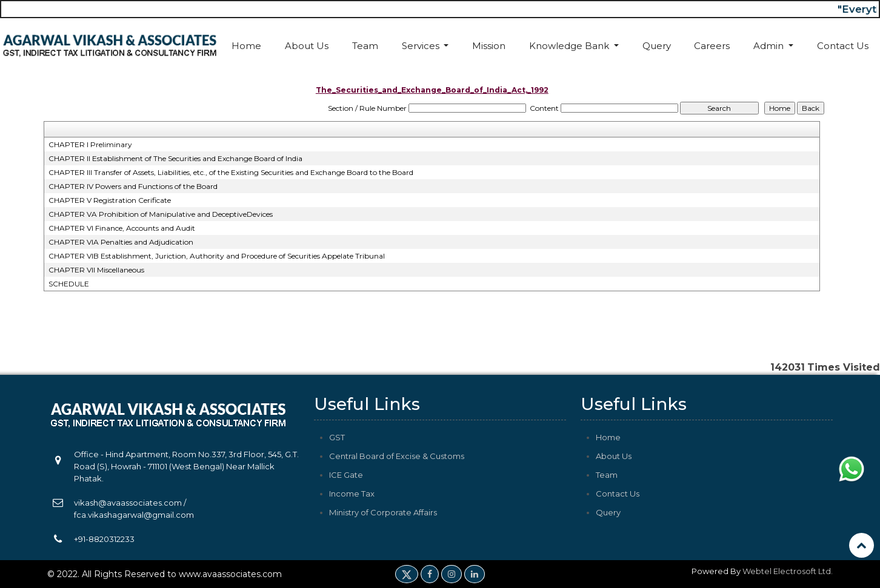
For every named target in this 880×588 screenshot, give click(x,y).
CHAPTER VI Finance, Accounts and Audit (122, 228)
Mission (489, 46)
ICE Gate (346, 475)
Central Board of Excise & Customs (397, 456)
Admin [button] (770, 46)
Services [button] (422, 46)
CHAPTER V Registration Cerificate (110, 200)
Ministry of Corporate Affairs (383, 512)
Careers (712, 46)
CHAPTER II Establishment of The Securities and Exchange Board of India (175, 158)
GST (337, 437)
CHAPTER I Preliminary (90, 144)
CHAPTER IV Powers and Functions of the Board (133, 186)
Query (657, 46)
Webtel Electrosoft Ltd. (788, 571)
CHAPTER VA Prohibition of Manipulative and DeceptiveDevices (161, 214)
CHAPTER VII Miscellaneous (96, 270)
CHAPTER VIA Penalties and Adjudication (121, 242)
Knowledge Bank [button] (570, 46)
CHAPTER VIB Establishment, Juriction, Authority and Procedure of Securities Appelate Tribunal (217, 256)
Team (365, 46)
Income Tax (352, 494)
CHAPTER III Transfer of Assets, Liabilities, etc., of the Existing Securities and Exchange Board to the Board (231, 172)
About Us (307, 46)
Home (246, 46)
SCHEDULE (69, 284)
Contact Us (843, 46)
